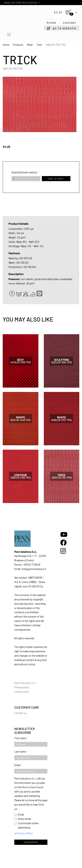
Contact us (20, 713)
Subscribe (31, 842)
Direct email (24, 819)
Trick (39, 45)
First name (20, 738)
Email (17, 765)
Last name (20, 752)
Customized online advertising (28, 825)
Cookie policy (22, 692)
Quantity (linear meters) (24, 172)
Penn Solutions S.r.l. (25, 683)
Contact (70, 22)
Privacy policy (22, 687)
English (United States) (21, 3)
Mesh (30, 45)
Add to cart (56, 179)
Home (51, 22)
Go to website (65, 28)
